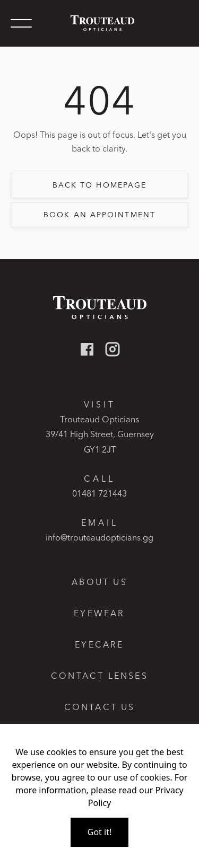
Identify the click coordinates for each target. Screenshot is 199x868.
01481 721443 (99, 493)
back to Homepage (100, 185)
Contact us (100, 707)
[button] (21, 23)
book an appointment (99, 215)
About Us (99, 582)
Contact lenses (99, 676)
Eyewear (99, 613)
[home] (100, 23)
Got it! (99, 832)
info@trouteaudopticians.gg (99, 537)
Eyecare (99, 645)
